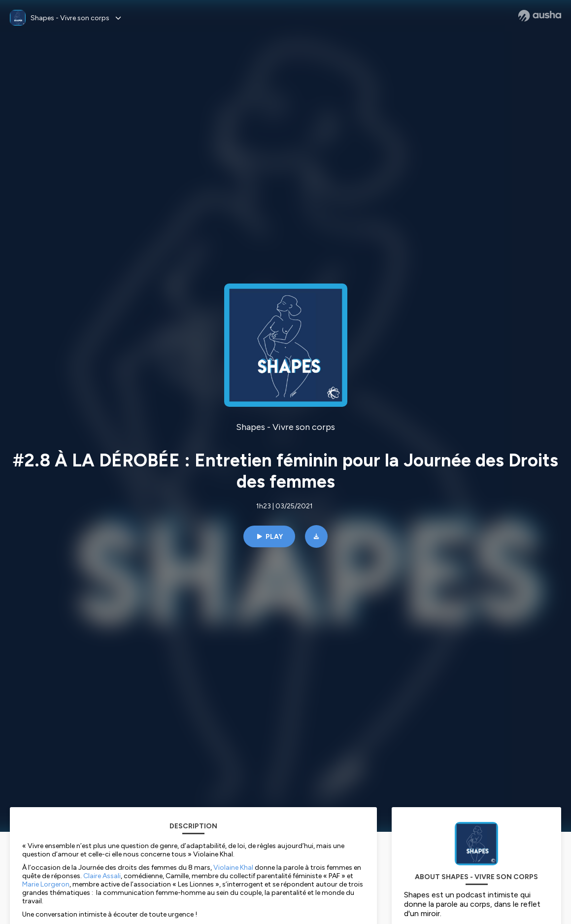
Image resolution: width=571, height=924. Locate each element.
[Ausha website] (540, 16)
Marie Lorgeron (46, 884)
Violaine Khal (233, 868)
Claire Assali (102, 876)
